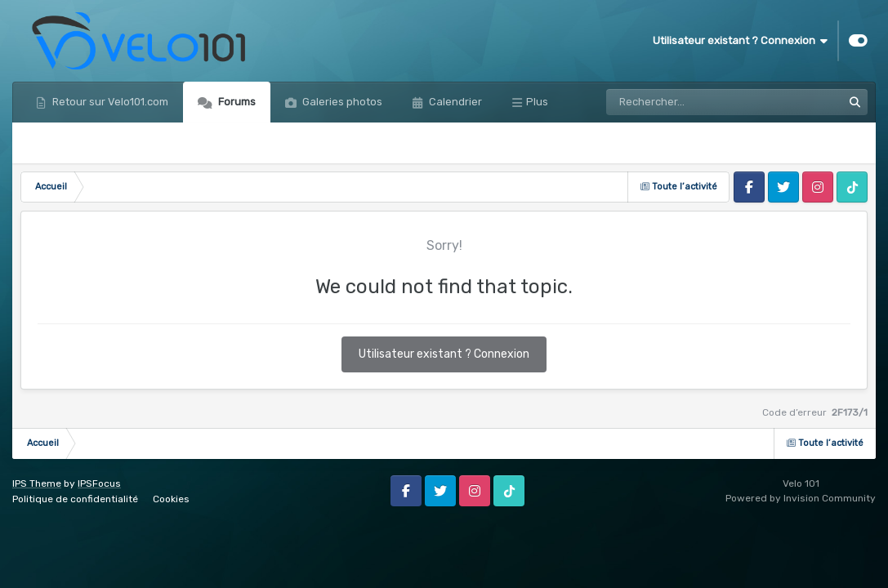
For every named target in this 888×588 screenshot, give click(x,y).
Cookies (171, 499)
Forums (236, 102)
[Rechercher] (678, 102)
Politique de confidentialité (75, 499)
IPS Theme (37, 483)
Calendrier (454, 102)
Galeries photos (341, 102)
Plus (537, 102)
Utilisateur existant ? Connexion (740, 41)
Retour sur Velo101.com (109, 102)
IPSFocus (99, 483)
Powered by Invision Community (801, 498)
